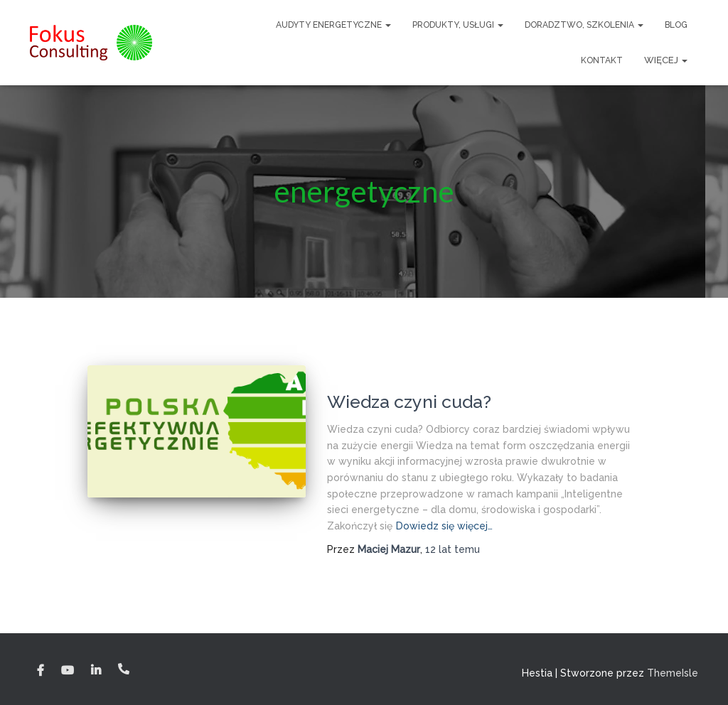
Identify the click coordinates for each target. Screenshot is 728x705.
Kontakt (602, 60)
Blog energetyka (368, 379)
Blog (676, 25)
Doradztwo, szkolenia (584, 25)
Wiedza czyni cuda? (409, 402)
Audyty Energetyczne (333, 25)
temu (453, 549)
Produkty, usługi (458, 25)
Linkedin (96, 671)
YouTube (68, 671)
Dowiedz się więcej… (444, 526)
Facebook (41, 671)
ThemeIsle (673, 673)
